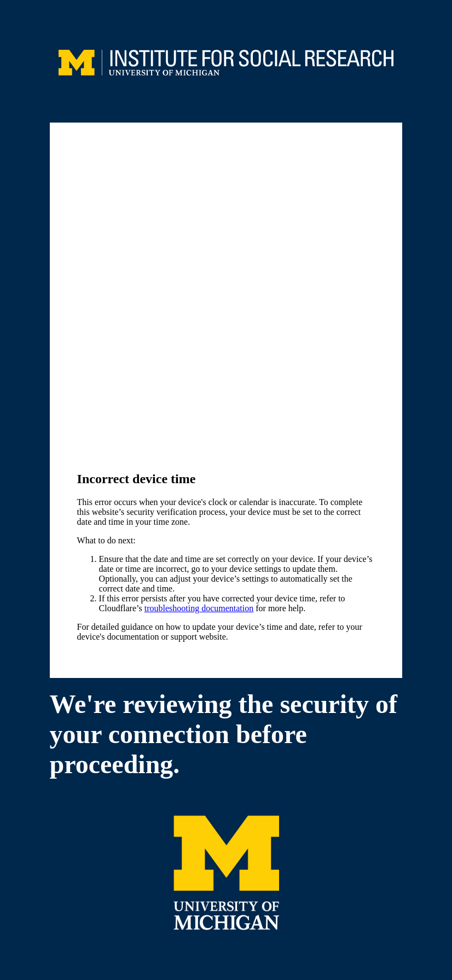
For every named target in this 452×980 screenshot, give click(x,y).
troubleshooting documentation (199, 608)
